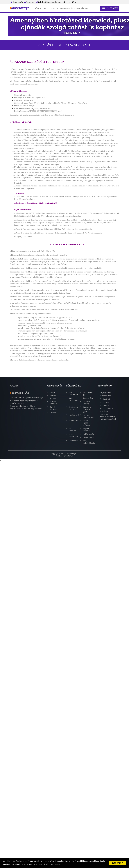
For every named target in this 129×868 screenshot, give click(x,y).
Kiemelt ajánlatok (53, 408)
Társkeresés (73, 441)
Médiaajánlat (105, 399)
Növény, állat (74, 420)
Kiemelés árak (105, 396)
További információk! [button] (52, 864)
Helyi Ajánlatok (82, 8)
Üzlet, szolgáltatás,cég (88, 442)
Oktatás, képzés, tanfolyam (86, 423)
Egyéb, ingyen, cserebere (74, 408)
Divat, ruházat (88, 398)
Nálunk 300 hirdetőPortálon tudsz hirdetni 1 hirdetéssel (56, 2)
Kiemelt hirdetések (67, 8)
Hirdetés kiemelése (51, 8)
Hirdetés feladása (110, 8)
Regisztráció (29, 2)
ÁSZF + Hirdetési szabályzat (106, 410)
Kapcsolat (53, 413)
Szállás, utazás (88, 434)
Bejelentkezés (17, 2)
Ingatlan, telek (74, 415)
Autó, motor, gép (88, 394)
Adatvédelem (105, 405)
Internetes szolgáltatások (88, 416)
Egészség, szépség (86, 402)
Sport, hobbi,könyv (73, 435)
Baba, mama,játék (73, 399)
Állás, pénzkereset (73, 394)
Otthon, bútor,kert (72, 430)
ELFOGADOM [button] (117, 863)
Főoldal (39, 8)
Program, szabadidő (86, 430)
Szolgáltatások (88, 437)
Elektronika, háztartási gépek (87, 409)
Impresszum (105, 402)
